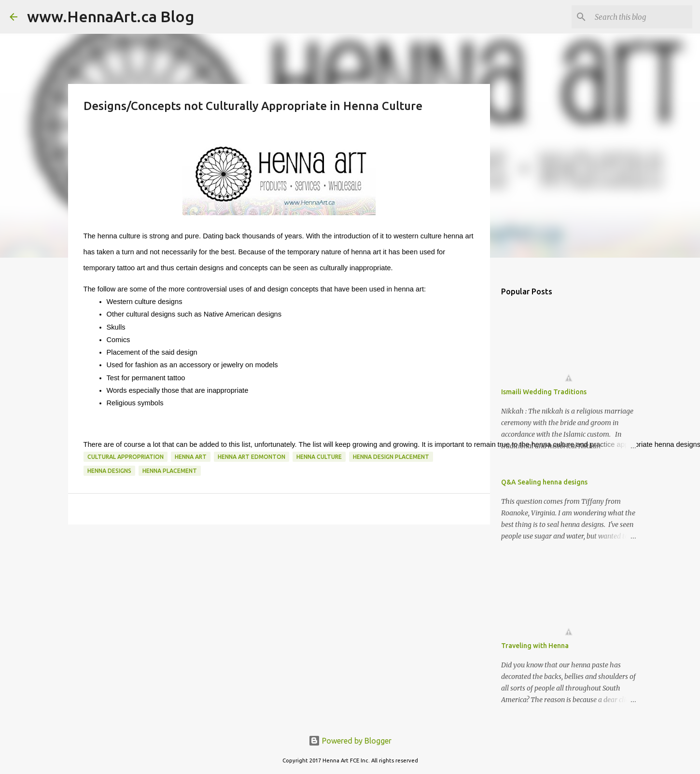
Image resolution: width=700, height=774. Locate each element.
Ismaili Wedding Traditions (544, 392)
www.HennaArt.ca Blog (111, 16)
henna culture (319, 457)
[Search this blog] (642, 17)
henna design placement (391, 457)
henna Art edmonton (252, 457)
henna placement (170, 471)
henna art (191, 457)
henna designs (109, 471)
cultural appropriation (126, 457)
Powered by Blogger (350, 741)
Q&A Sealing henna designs (544, 482)
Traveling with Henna (535, 646)
